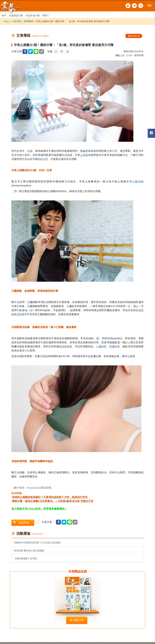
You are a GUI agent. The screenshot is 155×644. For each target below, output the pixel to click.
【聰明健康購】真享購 (25, 559)
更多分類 (134, 36)
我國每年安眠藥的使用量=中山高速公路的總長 (37, 543)
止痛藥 (84, 155)
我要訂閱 (77, 620)
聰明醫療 (29, 21)
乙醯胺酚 (138, 181)
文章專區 (17, 21)
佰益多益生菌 (33, 15)
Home (7, 21)
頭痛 (30, 151)
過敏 (64, 346)
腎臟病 (113, 346)
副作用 (44, 159)
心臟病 (100, 346)
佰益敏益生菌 (16, 15)
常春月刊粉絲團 (151, 133)
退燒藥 (20, 314)
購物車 (134, 6)
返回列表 (139, 55)
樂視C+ (46, 15)
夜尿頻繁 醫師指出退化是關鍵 (29, 551)
